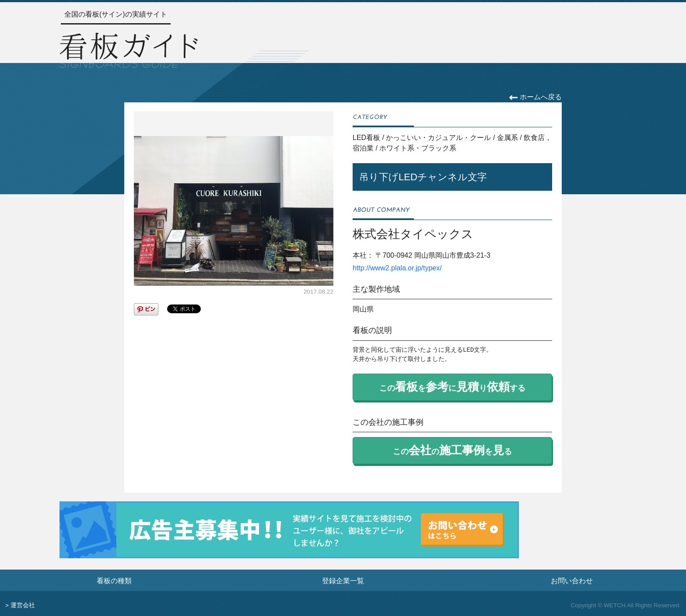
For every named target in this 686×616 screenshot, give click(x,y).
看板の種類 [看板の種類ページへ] (114, 581)
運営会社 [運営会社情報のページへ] (23, 605)
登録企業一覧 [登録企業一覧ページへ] (343, 581)
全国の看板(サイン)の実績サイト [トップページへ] (116, 14)
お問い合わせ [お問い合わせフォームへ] (572, 581)
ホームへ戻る (535, 97)
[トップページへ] (129, 49)
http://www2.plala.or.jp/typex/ (397, 268)
